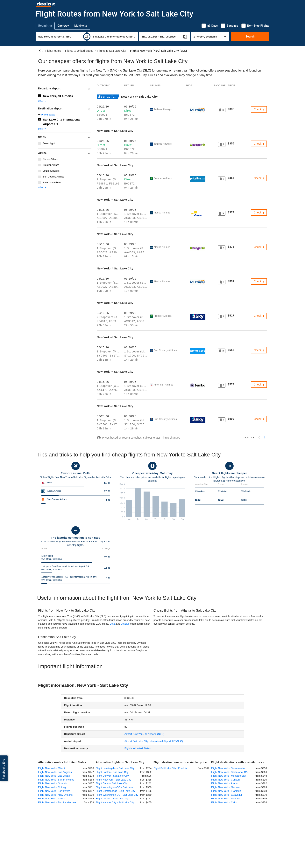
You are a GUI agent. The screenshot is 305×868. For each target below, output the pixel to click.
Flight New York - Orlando (53, 783)
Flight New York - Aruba (224, 783)
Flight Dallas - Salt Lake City (112, 783)
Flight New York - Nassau (225, 787)
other (42, 101)
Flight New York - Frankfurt (226, 791)
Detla (112, 624)
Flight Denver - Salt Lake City (112, 776)
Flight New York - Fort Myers (54, 791)
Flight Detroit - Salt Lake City (112, 799)
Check (259, 109)
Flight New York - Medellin (226, 799)
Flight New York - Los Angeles (55, 772)
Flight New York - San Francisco (56, 780)
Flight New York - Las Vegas (54, 776)
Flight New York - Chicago (53, 787)
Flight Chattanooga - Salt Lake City (116, 791)
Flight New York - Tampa (52, 799)
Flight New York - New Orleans (55, 795)
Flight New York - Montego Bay (229, 776)
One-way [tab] (63, 26)
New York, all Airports (58, 96)
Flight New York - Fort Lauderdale (57, 802)
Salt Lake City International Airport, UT (62, 122)
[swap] (87, 37)
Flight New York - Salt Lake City (114, 780)
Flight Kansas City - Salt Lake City (115, 802)
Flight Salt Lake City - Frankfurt (171, 768)
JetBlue (125, 624)
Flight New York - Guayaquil (227, 795)
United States (48, 115)
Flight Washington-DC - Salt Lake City (117, 787)
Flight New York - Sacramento (228, 768)
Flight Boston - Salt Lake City (112, 772)
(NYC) (144, 734)
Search (250, 37)
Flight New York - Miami (51, 768)
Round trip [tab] (45, 26)
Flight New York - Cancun (226, 780)
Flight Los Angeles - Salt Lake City (115, 768)
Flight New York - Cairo (224, 802)
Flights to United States (138, 748)
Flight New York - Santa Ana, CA (229, 772)
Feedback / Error (4, 768)
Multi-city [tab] (81, 26)
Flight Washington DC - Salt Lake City (117, 795)
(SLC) (154, 741)
